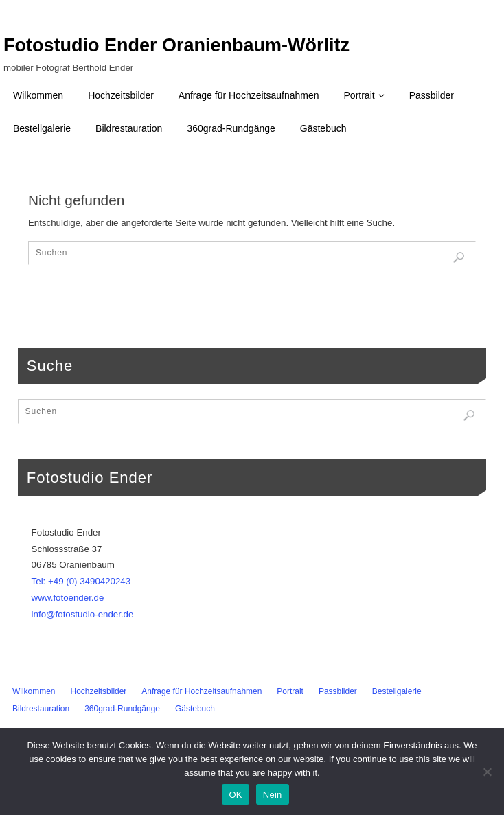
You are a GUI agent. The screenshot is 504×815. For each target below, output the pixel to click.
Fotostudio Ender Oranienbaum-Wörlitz (176, 45)
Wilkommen (34, 691)
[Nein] (487, 772)
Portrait (290, 691)
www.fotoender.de (68, 598)
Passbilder (338, 691)
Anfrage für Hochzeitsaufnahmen (202, 691)
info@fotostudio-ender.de (83, 614)
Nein (273, 795)
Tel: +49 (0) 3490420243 (81, 581)
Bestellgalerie (397, 691)
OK (235, 795)
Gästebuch (195, 709)
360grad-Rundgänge (122, 709)
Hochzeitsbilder (99, 691)
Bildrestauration (41, 709)
